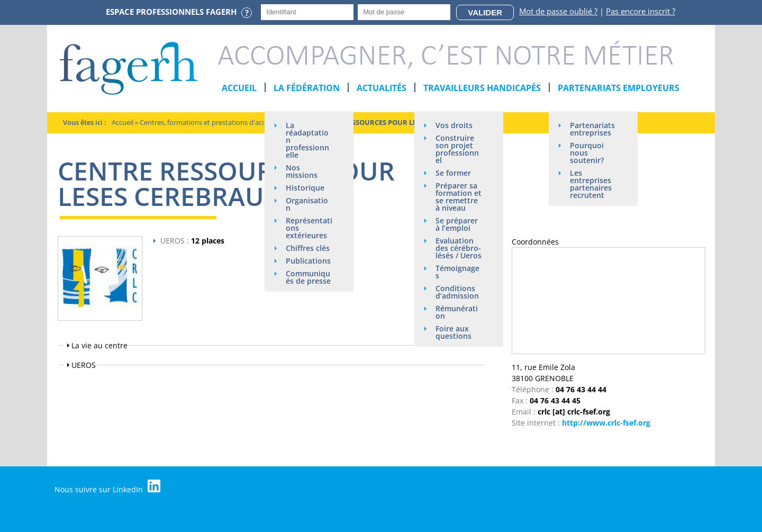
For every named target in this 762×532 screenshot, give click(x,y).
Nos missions (302, 171)
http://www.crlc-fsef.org (606, 423)
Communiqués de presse (308, 277)
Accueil (239, 88)
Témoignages (457, 272)
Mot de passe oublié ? (558, 11)
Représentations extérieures (309, 228)
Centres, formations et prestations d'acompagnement (224, 122)
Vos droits (454, 125)
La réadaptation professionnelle (307, 140)
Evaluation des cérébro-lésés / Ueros (459, 248)
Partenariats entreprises (592, 129)
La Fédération (307, 88)
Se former (453, 173)
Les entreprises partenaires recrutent (591, 184)
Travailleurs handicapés (482, 88)
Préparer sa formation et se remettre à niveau (459, 197)
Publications (308, 261)
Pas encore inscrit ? (641, 11)
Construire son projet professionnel (457, 149)
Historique (305, 188)
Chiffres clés (308, 248)
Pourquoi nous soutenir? (587, 153)
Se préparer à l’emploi (457, 224)
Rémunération (457, 312)
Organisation (307, 204)
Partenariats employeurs (619, 88)
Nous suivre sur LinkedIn (107, 487)
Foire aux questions (453, 332)
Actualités (382, 88)
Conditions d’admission (457, 292)
